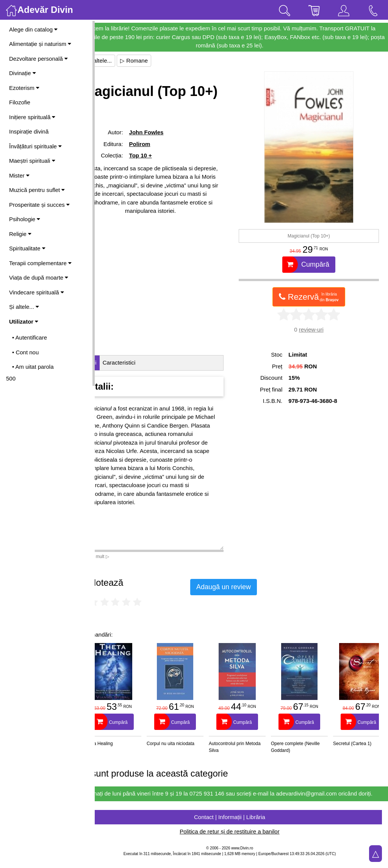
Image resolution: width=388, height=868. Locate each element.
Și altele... (24, 307)
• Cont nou (25, 352)
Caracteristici (143, 362)
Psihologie (25, 219)
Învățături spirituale (35, 146)
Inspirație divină (29, 131)
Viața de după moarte (39, 278)
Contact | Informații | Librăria (241, 825)
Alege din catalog (33, 29)
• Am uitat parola (33, 367)
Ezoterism (24, 88)
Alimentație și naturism (40, 44)
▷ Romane (157, 61)
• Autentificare (30, 337)
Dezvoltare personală (38, 59)
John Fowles (166, 153)
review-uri (317, 329)
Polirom (159, 164)
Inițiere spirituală (32, 117)
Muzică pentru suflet (37, 190)
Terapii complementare (40, 263)
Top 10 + (160, 176)
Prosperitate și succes (39, 205)
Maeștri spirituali (32, 161)
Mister (19, 175)
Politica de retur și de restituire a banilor (241, 840)
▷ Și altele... (120, 61)
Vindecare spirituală (37, 292)
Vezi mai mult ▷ (117, 557)
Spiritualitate (27, 248)
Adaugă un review (247, 587)
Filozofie (20, 102)
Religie (20, 234)
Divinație (23, 73)
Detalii (112, 362)
